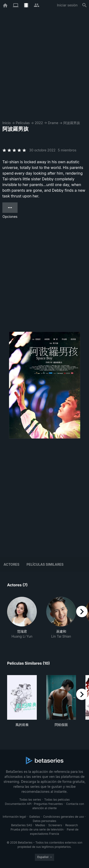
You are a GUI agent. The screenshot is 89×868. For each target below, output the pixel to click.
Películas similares (45, 564)
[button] (22, 618)
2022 (39, 123)
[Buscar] (84, 5)
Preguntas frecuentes (48, 804)
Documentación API (18, 804)
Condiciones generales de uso (64, 817)
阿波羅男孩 (72, 123)
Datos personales (44, 821)
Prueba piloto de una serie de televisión (37, 829)
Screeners (55, 825)
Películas (23, 123)
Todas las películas (57, 800)
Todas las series (30, 800)
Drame (53, 123)
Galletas (35, 817)
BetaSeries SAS (22, 825)
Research (72, 825)
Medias (40, 825)
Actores (12, 564)
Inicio (7, 123)
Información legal (14, 817)
